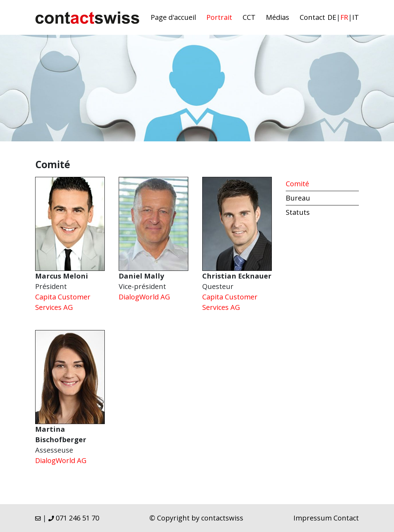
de (332, 17)
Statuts (298, 212)
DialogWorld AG (144, 297)
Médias (278, 17)
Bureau (298, 198)
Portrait (219, 17)
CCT (249, 17)
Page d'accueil (173, 17)
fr (344, 17)
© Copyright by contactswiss (196, 518)
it (356, 17)
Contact (312, 17)
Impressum (313, 518)
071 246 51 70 (74, 518)
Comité (297, 184)
